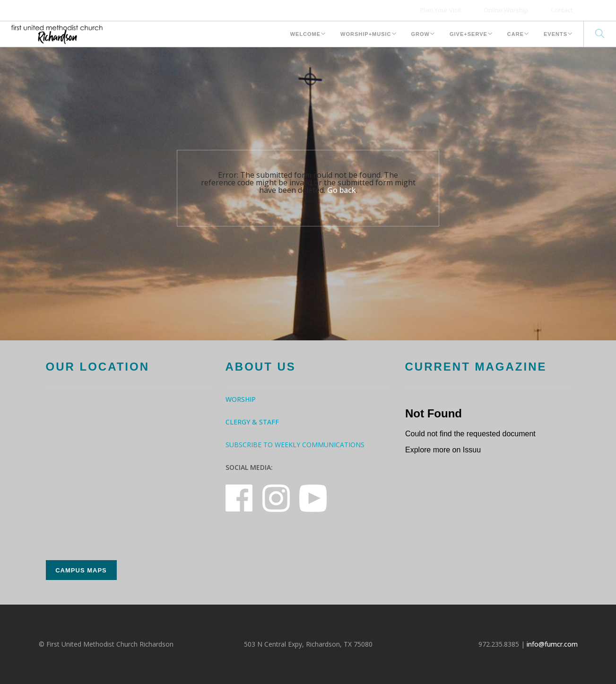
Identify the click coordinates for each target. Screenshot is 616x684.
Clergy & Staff (252, 422)
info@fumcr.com (552, 644)
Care (516, 34)
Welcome (305, 34)
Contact (562, 10)
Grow (421, 34)
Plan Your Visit (441, 10)
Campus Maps (81, 570)
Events (555, 34)
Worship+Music (366, 34)
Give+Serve (469, 34)
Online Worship (506, 10)
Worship (241, 399)
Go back (342, 190)
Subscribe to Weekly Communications (295, 445)
